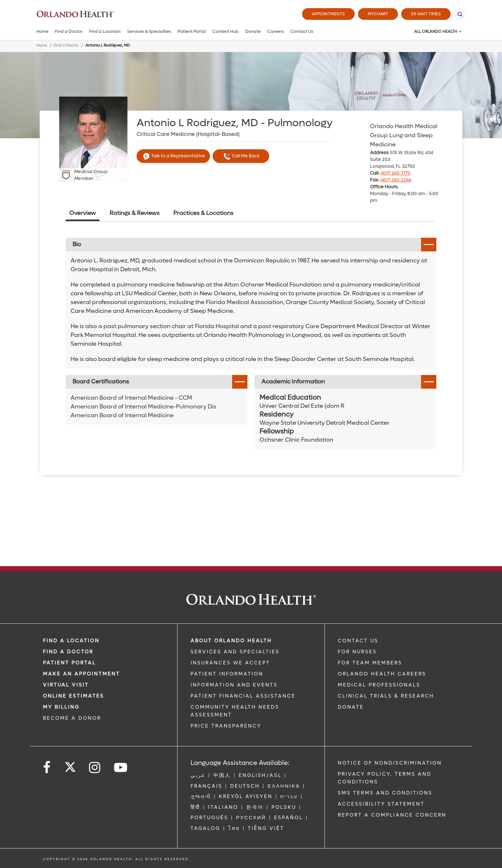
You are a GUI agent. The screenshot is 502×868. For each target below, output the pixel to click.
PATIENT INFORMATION (227, 674)
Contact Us (302, 31)
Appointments (328, 14)
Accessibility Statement (381, 804)
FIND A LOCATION (71, 641)
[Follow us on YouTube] (121, 768)
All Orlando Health (436, 32)
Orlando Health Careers (382, 674)
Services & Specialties (149, 31)
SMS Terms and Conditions (385, 793)
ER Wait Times (426, 14)
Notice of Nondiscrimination (390, 763)
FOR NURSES (357, 652)
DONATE (351, 707)
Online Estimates (73, 696)
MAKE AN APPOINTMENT (81, 674)
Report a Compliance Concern (392, 815)
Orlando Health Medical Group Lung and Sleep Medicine (404, 135)
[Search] (460, 14)
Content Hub (225, 31)
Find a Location (105, 31)
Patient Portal (192, 31)
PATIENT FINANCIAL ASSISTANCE (243, 696)
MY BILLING (61, 707)
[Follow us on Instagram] (95, 768)
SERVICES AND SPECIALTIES (235, 652)
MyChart (378, 14)
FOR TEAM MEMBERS (370, 663)
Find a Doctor (69, 31)
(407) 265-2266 (396, 180)
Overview (83, 213)
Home (42, 31)
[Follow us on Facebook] (47, 768)
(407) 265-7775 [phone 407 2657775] (395, 173)
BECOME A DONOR (72, 718)
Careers (276, 31)
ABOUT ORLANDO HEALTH (231, 641)
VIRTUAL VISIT (66, 685)
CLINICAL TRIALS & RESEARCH (386, 696)
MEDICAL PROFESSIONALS (379, 685)
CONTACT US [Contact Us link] (358, 641)
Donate (253, 31)
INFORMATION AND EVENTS (234, 685)
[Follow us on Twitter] (70, 765)
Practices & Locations (203, 213)
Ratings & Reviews (135, 213)
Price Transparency (226, 726)
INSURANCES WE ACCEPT (230, 663)
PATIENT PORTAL (69, 663)
